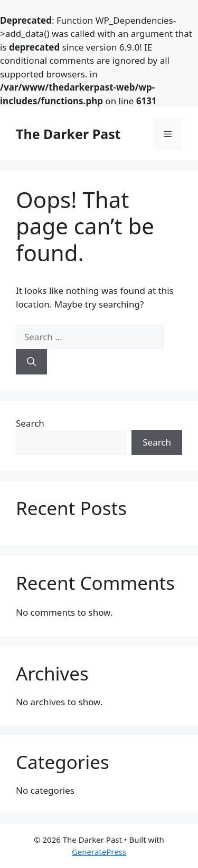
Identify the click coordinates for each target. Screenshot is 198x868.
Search (30, 423)
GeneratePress (99, 852)
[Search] (31, 362)
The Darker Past (68, 134)
